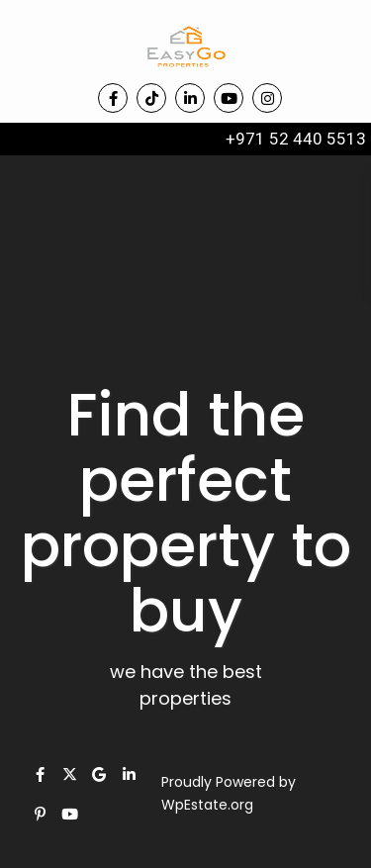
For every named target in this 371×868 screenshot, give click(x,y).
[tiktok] (151, 98)
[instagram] (267, 98)
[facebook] (113, 98)
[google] (99, 774)
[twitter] (69, 774)
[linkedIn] (190, 98)
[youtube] (229, 98)
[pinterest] (40, 814)
